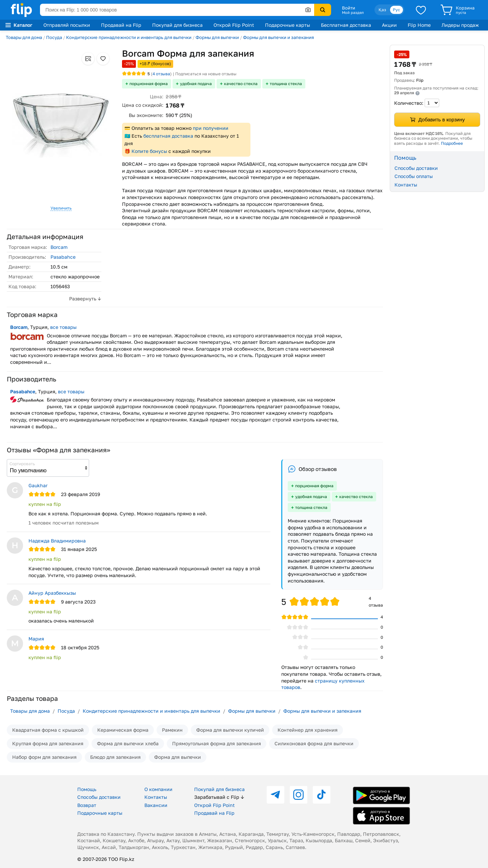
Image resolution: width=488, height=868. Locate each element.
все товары (63, 327)
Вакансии (156, 805)
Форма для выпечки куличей (230, 730)
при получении (211, 128)
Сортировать (22, 464)
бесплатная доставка (168, 136)
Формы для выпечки (217, 37)
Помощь (87, 789)
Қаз (382, 10)
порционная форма (149, 84)
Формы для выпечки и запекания (278, 37)
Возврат (87, 805)
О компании (158, 789)
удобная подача (196, 84)
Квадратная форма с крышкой (48, 730)
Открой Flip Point (234, 25)
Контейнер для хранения (308, 730)
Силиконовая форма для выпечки (314, 743)
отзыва (161, 74)
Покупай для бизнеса (177, 25)
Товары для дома (24, 37)
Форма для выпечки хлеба (128, 743)
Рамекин (172, 730)
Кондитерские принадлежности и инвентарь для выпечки (129, 37)
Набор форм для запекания (44, 757)
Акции (389, 25)
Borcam (59, 247)
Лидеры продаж (460, 25)
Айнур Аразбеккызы (52, 593)
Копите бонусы (149, 151)
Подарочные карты (288, 25)
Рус (396, 10)
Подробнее (452, 143)
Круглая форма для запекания (48, 743)
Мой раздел (353, 13)
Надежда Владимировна (57, 541)
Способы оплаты (414, 176)
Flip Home (419, 25)
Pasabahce (63, 257)
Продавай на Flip (121, 25)
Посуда (54, 37)
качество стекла (241, 84)
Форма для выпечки (178, 757)
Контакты (406, 185)
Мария (36, 639)
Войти (349, 8)
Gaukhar (38, 485)
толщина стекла (286, 84)
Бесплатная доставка (346, 25)
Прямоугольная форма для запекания (217, 743)
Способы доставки (416, 168)
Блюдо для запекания (115, 757)
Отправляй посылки (67, 25)
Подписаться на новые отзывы (206, 74)
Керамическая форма (123, 730)
